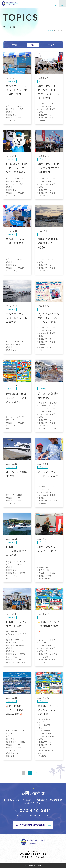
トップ (50, 30)
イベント (33, 45)
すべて (15, 45)
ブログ (51, 45)
